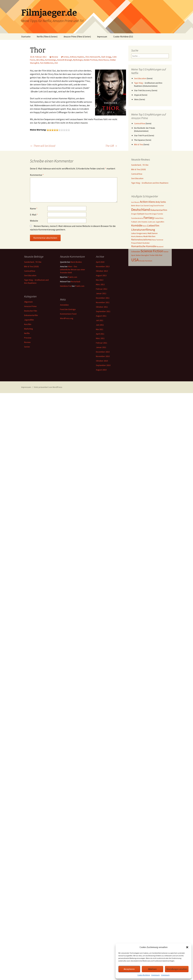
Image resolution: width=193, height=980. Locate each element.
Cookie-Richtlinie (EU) (123, 37)
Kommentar (37, 175)
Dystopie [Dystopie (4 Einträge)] (141, 214)
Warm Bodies (76, 262)
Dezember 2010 (103, 352)
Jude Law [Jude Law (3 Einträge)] (151, 222)
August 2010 (101, 370)
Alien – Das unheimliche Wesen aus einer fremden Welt (73, 269)
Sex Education (140, 78)
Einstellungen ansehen (177, 969)
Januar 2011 (101, 347)
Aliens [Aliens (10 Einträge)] (152, 202)
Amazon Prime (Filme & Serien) (77, 37)
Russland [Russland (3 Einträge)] (160, 247)
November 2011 (103, 302)
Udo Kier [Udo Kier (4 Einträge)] (159, 255)
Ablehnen (152, 969)
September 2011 (103, 311)
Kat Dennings (51, 60)
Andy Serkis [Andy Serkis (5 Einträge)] (161, 202)
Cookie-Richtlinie (144, 975)
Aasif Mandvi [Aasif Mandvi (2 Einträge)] (135, 202)
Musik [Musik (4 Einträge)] (146, 236)
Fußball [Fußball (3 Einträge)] (134, 222)
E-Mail (34, 215)
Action (66, 57)
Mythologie (78, 60)
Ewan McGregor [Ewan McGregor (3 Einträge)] (151, 214)
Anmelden (64, 305)
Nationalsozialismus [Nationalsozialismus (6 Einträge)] (141, 239)
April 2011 (100, 334)
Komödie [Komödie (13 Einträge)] (137, 225)
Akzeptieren (129, 969)
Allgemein (28, 302)
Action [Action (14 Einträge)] (144, 202)
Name (34, 208)
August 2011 (101, 316)
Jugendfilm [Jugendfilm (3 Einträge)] (160, 222)
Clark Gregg (106, 57)
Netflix (27, 333)
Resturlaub (76, 282)
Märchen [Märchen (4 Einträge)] (152, 236)
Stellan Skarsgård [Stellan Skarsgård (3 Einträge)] (142, 255)
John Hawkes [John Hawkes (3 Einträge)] (142, 222)
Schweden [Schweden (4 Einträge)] (136, 252)
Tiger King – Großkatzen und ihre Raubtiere (150, 183)
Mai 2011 (100, 329)
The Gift (111, 146)
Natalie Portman (91, 60)
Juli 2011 (100, 320)
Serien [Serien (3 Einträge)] (166, 252)
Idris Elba (40, 60)
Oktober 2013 (102, 271)
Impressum (156, 975)
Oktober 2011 (102, 307)
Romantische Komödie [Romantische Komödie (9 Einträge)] (144, 246)
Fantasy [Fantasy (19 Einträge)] (149, 218)
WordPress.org (67, 318)
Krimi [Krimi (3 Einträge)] (145, 226)
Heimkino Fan (66, 286)
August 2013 (101, 275)
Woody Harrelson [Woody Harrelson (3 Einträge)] (146, 261)
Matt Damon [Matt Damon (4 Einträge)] (153, 233)
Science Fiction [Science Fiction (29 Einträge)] (152, 251)
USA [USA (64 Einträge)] (135, 260)
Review (55, 57)
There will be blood (43, 146)
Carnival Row (140, 123)
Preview (28, 338)
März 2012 (100, 284)
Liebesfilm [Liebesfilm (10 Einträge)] (153, 226)
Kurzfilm (28, 324)
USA (56, 63)
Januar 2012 (101, 293)
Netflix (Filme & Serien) (47, 37)
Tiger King (138, 83)
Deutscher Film (31, 311)
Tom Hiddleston (47, 63)
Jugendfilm (29, 320)
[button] (187, 947)
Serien (27, 347)
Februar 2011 (102, 343)
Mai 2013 (100, 280)
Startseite (26, 37)
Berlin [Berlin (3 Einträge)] (133, 206)
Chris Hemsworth (93, 57)
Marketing (29, 329)
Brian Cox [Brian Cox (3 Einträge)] (140, 206)
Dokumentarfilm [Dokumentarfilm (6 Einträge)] (159, 210)
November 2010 (103, 356)
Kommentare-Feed (68, 314)
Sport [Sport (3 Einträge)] (133, 255)
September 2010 (103, 365)
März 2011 (100, 338)
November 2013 (103, 266)
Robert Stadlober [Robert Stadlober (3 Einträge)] (143, 243)
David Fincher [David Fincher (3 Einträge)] (159, 206)
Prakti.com (72, 277)
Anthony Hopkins (77, 57)
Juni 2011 (100, 325)
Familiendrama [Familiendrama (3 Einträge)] (137, 218)
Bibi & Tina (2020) (138, 169)
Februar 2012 (102, 289)
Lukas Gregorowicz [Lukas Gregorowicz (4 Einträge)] (139, 233)
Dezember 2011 (103, 298)
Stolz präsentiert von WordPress (48, 387)
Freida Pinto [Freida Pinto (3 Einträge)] (159, 218)
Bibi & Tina (139, 144)
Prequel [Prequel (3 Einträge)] (134, 243)
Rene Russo (104, 60)
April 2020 (100, 262)
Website (34, 221)
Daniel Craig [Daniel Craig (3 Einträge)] (148, 206)
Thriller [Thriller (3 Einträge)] (152, 255)
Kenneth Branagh (65, 60)
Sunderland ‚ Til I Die (140, 165)
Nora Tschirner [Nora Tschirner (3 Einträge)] (158, 240)
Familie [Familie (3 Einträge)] (160, 214)
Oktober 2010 (102, 361)
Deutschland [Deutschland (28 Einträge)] (141, 210)
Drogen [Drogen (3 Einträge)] (134, 214)
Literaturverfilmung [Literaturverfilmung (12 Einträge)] (143, 230)
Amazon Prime (30, 306)
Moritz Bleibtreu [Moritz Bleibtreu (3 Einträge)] (137, 236)
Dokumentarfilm (31, 315)
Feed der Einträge (68, 309)
